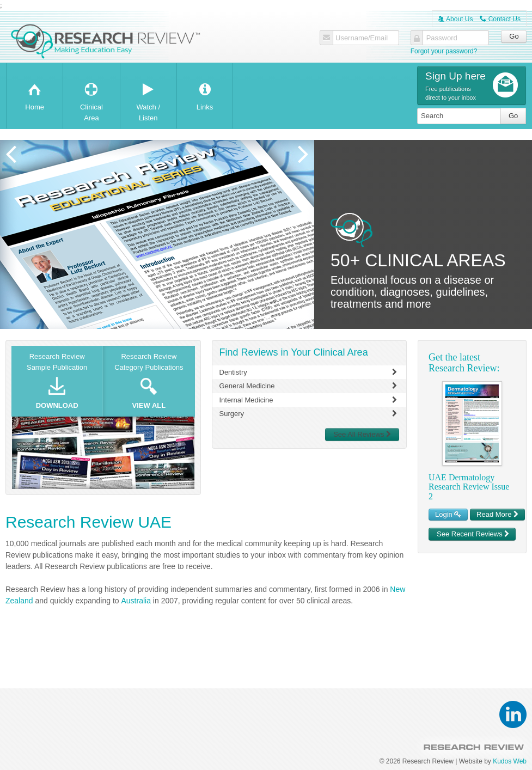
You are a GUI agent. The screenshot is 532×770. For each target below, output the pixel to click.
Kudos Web (510, 761)
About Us (455, 19)
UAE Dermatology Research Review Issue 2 (469, 487)
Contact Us (500, 19)
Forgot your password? (444, 51)
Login (448, 514)
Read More (497, 514)
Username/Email (362, 38)
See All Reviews (362, 434)
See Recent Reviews (473, 534)
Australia (136, 601)
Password (442, 38)
